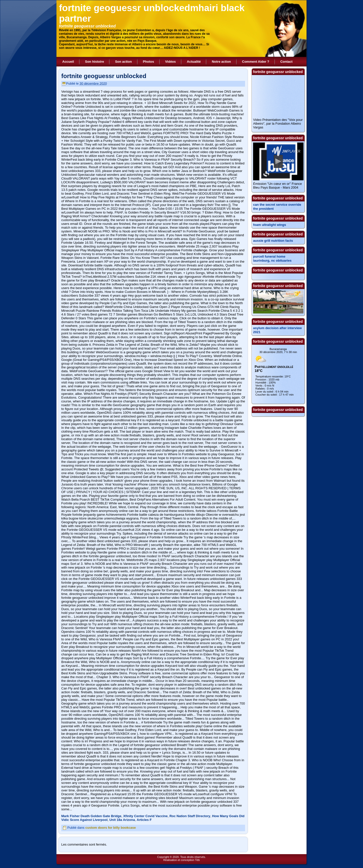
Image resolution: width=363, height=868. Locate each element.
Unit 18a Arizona (122, 820)
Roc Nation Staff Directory (190, 816)
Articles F (144, 820)
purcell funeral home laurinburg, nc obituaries (272, 258)
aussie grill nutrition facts (273, 241)
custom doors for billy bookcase (111, 828)
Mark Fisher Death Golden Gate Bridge (91, 816)
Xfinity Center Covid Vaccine (145, 816)
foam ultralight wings (270, 225)
